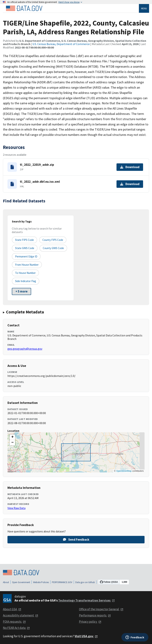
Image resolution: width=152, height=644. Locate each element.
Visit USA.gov (86, 636)
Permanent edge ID (26, 256)
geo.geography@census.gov (25, 349)
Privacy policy (90, 622)
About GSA (12, 609)
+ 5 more (21, 291)
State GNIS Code (25, 248)
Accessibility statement (21, 615)
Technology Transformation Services (87, 600)
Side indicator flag (26, 281)
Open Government (21, 582)
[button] (12, 437)
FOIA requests (14, 622)
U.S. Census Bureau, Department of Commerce (61, 44)
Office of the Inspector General (101, 609)
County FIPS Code (53, 240)
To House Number (25, 273)
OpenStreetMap (124, 471)
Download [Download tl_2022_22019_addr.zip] (130, 167)
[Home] (24, 8)
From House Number (27, 265)
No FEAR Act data (16, 628)
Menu (144, 8)
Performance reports (95, 615)
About (6, 582)
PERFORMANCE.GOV (62, 582)
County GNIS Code (53, 248)
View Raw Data (16, 508)
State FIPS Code (24, 240)
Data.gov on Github (85, 582)
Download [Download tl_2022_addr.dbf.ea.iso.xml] (130, 184)
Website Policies (41, 582)
